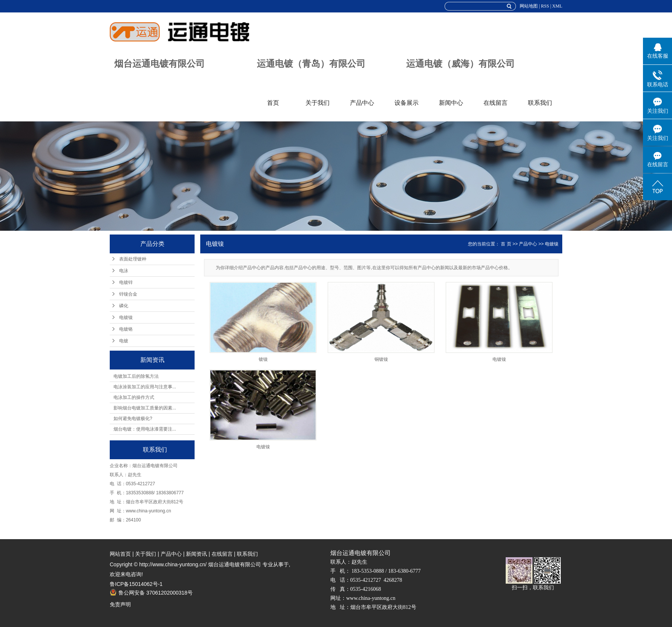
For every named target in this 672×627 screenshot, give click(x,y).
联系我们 (540, 103)
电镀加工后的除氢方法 (136, 376)
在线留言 (496, 103)
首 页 (506, 244)
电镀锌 (126, 282)
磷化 (124, 306)
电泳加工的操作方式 (134, 397)
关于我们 (318, 103)
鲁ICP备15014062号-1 (136, 584)
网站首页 (120, 554)
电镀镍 (126, 317)
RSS (545, 6)
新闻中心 (451, 103)
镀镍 (263, 359)
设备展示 (407, 103)
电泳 (124, 271)
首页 (273, 103)
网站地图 (529, 6)
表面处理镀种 (133, 259)
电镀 (124, 341)
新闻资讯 (196, 554)
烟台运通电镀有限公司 (160, 64)
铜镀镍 (381, 359)
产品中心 (362, 103)
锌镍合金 (128, 294)
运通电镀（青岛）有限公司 (311, 64)
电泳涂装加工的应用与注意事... (145, 387)
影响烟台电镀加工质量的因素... (145, 408)
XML (557, 6)
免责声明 (120, 604)
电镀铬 (126, 329)
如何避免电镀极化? (133, 419)
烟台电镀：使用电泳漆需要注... (145, 429)
